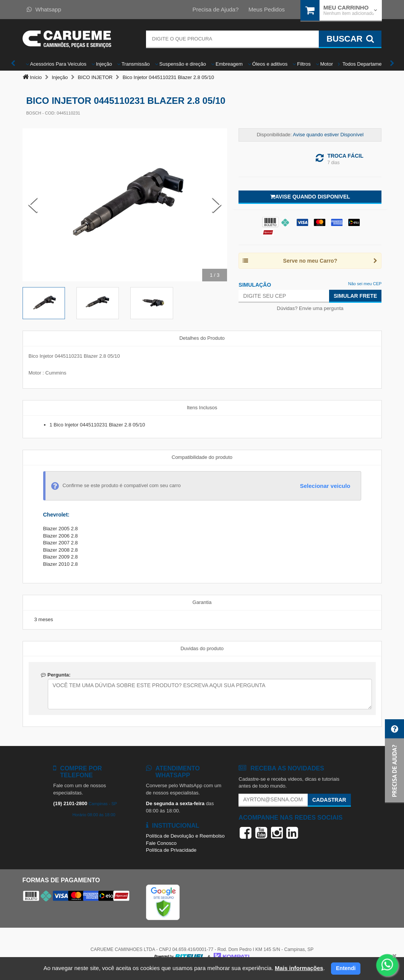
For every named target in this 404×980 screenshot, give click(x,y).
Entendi (346, 968)
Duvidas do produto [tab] (202, 648)
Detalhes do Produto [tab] (202, 338)
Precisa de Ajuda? (215, 9)
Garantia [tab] (202, 602)
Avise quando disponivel (310, 197)
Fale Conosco (161, 843)
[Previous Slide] (33, 205)
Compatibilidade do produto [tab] (202, 457)
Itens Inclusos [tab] (202, 408)
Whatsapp (44, 9)
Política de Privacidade (171, 850)
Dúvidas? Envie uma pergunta (310, 308)
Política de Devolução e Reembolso (185, 836)
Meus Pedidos (267, 9)
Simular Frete (355, 296)
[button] (394, 761)
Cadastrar (329, 800)
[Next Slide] (217, 205)
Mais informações (299, 968)
